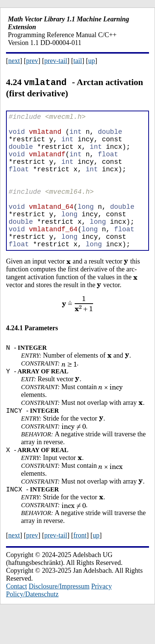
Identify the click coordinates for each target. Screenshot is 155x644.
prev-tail (56, 61)
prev (32, 61)
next (14, 61)
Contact (17, 619)
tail (77, 61)
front (80, 568)
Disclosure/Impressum (59, 619)
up (92, 61)
